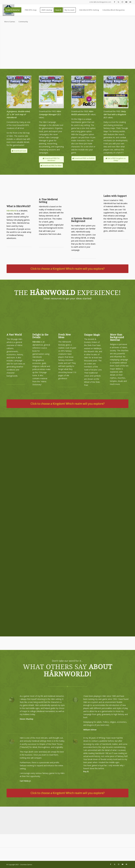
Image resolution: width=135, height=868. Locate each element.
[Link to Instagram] (122, 2)
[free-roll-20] (84, 92)
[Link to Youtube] (126, 2)
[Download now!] (19, 151)
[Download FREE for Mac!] (51, 165)
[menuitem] (13, 10)
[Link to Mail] (130, 2)
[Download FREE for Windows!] (51, 159)
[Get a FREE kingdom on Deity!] (116, 159)
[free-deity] (116, 92)
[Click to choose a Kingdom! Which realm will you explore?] (67, 269)
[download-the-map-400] (19, 92)
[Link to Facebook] (114, 2)
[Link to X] (118, 2)
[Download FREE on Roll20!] (84, 158)
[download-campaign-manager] (51, 92)
